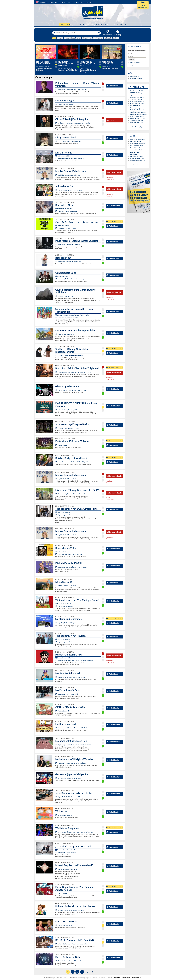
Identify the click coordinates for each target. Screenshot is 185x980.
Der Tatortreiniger (136, 141)
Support (67, 2)
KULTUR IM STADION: (63, 512)
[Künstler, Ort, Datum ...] (76, 33)
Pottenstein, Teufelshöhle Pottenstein (69, 262)
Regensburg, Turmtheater (65, 104)
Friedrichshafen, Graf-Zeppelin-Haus (69, 175)
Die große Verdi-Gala (137, 156)
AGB (61, 2)
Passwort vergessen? (134, 62)
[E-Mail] (137, 53)
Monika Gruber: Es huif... (138, 144)
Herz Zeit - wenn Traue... (138, 123)
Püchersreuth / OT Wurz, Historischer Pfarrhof (72, 728)
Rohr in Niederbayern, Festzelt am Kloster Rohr (72, 944)
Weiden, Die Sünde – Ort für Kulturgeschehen (72, 763)
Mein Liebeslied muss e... (138, 116)
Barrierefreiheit (136, 978)
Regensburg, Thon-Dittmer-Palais (68, 694)
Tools (73, 2)
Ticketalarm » (110, 179)
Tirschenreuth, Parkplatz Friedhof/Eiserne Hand (72, 494)
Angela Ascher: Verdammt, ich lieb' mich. (88, 64)
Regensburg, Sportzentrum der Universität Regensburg (75, 745)
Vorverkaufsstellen (47, 2)
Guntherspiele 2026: (63, 276)
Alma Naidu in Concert (137, 101)
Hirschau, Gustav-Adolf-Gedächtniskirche (71, 910)
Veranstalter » (134, 76)
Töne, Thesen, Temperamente (108, 63)
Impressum (87, 2)
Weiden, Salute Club (64, 711)
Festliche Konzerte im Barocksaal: (67, 850)
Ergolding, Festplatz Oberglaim (67, 623)
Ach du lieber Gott (136, 150)
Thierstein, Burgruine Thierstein (67, 211)
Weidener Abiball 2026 (137, 118)
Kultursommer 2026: (63, 156)
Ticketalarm (101, 24)
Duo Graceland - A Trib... (138, 91)
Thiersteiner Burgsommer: (64, 208)
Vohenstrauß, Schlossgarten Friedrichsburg (71, 159)
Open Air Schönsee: (62, 225)
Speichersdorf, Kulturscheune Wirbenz (70, 554)
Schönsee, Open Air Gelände (67, 228)
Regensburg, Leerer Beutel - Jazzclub (69, 245)
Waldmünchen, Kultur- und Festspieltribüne (71, 961)
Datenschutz (126, 978)
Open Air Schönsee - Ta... (138, 161)
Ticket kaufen (113, 85)
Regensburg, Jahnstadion (65, 515)
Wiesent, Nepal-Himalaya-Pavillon (68, 428)
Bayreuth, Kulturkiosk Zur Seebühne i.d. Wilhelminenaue (75, 661)
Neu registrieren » (133, 65)
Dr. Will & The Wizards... (138, 110)
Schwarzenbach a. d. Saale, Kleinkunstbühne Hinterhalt (75, 372)
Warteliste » (109, 177)
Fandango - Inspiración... (138, 108)
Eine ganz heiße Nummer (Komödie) (43, 63)
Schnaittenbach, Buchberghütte (68, 410)
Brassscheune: (61, 551)
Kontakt (79, 2)
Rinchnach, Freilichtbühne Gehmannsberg (71, 279)
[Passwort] (137, 56)
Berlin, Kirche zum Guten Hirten (68, 869)
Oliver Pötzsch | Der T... (137, 146)
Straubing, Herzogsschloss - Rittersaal (69, 141)
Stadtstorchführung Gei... (138, 99)
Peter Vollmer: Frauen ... (138, 148)
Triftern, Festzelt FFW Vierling (67, 586)
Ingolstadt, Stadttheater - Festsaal (68, 479)
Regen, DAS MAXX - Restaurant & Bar (70, 797)
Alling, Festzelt (62, 894)
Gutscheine (121, 24)
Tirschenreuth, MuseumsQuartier (68, 318)
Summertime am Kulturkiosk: (65, 658)
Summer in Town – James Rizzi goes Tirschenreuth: (72, 315)
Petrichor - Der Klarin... (137, 97)
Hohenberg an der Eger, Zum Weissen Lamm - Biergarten (75, 832)
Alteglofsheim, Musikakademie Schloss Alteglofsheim (74, 462)
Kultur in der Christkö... (137, 158)
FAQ (56, 2)
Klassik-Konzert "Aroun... (138, 104)
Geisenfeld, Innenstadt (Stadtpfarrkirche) (70, 356)
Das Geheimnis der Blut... (138, 139)
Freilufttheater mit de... (137, 106)
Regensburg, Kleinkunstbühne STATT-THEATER (72, 90)
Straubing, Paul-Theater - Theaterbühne (70, 190)
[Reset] (99, 33)
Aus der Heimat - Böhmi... (138, 112)
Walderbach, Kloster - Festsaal (67, 853)
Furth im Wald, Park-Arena (66, 334)
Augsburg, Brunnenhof (65, 815)
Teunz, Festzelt (62, 445)
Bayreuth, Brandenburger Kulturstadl (69, 778)
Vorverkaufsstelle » (136, 78)
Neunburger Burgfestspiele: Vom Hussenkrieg (66, 64)
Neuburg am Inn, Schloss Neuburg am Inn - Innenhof (74, 123)
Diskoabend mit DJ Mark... (138, 114)
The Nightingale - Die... (137, 121)
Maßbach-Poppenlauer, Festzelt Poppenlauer (72, 677)
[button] (131, 60)
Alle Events (65, 24)
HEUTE (83, 24)
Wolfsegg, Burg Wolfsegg (65, 296)
